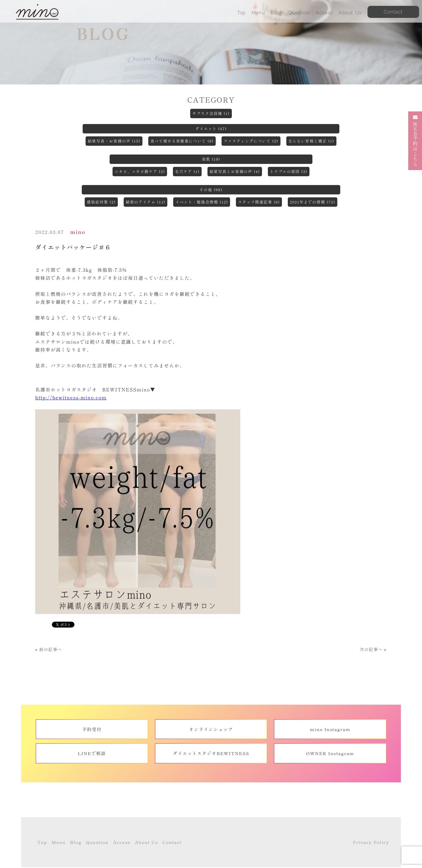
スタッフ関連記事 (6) (259, 202)
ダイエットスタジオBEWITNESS (211, 753)
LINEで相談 (92, 753)
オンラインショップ (211, 729)
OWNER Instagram (330, 753)
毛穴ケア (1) (187, 171)
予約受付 (92, 729)
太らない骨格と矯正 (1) (311, 141)
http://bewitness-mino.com (71, 397)
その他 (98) (211, 190)
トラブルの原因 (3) (289, 171)
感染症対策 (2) (101, 202)
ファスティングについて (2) (251, 141)
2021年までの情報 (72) (313, 202)
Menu (258, 13)
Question (299, 13)
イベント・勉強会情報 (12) (202, 202)
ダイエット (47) (211, 129)
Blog (276, 13)
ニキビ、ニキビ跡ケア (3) (140, 171)
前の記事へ (51, 649)
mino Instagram (330, 729)
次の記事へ (371, 649)
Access (324, 13)
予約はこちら (415, 141)
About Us (350, 13)
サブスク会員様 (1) (211, 113)
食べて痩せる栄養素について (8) (182, 141)
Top (242, 13)
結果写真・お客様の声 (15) (114, 141)
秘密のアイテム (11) (146, 202)
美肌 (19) (211, 159)
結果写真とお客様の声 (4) (235, 171)
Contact (172, 843)
